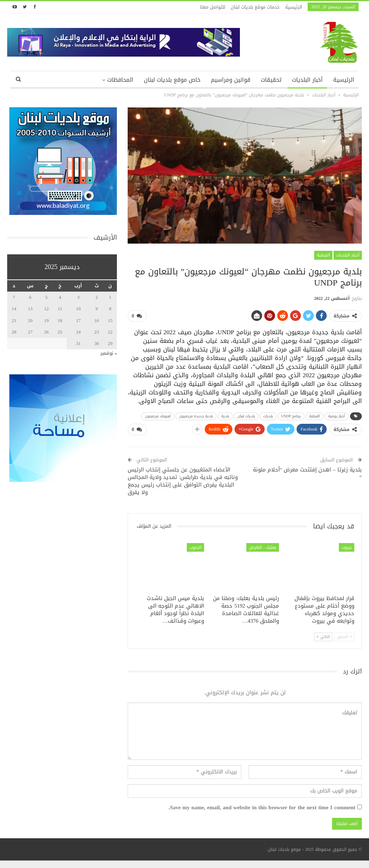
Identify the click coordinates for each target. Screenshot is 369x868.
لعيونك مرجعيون (158, 416)
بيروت (347, 547)
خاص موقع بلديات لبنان (172, 80)
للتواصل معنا (213, 7)
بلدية (225, 416)
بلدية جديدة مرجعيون (196, 416)
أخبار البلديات (307, 80)
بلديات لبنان (246, 416)
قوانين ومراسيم (231, 80)
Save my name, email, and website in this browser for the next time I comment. (262, 808)
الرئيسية (294, 7)
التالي (323, 637)
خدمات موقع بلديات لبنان (255, 7)
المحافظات (120, 80)
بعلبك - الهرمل (263, 547)
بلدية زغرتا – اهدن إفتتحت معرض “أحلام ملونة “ (307, 473)
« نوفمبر (109, 353)
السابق (344, 637)
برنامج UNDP (291, 416)
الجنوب (195, 547)
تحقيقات (271, 80)
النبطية (323, 255)
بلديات (268, 416)
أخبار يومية (337, 416)
